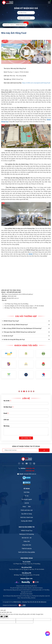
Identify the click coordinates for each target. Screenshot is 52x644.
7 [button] (34, 391)
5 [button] (29, 391)
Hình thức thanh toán (27, 517)
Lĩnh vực (6, 420)
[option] (9, 364)
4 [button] (26, 391)
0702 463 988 (30, 471)
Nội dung (6, 426)
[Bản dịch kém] (6, 617)
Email (5, 413)
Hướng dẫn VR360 (27, 521)
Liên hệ (27, 503)
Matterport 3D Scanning (27, 534)
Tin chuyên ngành (27, 499)
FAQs (24, 507)
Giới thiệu (27, 492)
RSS (29, 507)
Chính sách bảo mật (27, 510)
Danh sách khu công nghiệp (27, 552)
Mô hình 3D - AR (27, 538)
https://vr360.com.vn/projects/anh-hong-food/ (36, 83)
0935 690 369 (30, 468)
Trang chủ (6, 25)
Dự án (27, 496)
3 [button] (24, 391)
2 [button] (22, 391)
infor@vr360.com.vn (30, 474)
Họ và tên (7, 401)
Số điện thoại (8, 407)
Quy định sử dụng (27, 514)
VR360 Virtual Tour (27, 531)
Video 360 (27, 541)
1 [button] (19, 391)
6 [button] (31, 391)
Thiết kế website (27, 549)
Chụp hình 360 (27, 545)
